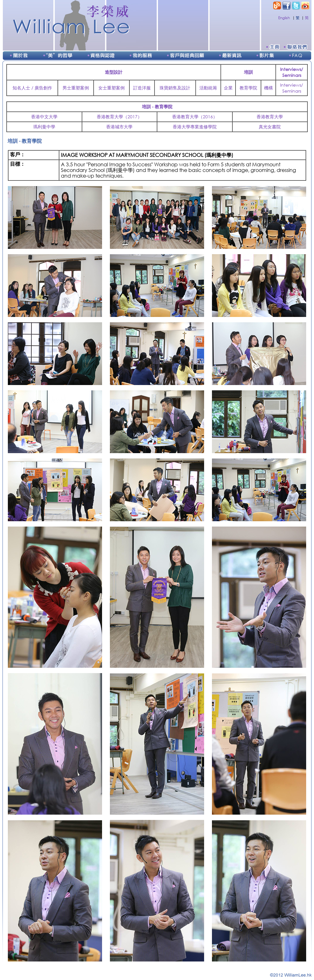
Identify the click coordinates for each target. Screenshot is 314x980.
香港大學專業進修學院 (195, 127)
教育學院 (248, 88)
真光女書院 (270, 127)
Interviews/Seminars (292, 88)
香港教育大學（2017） (119, 117)
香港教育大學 (270, 117)
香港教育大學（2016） (195, 117)
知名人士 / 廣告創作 (32, 88)
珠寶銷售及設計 (175, 88)
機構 (268, 88)
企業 (228, 88)
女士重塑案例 (111, 88)
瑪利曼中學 (44, 127)
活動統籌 (208, 88)
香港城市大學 (119, 127)
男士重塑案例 (76, 88)
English (284, 18)
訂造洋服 (142, 88)
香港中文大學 (44, 117)
